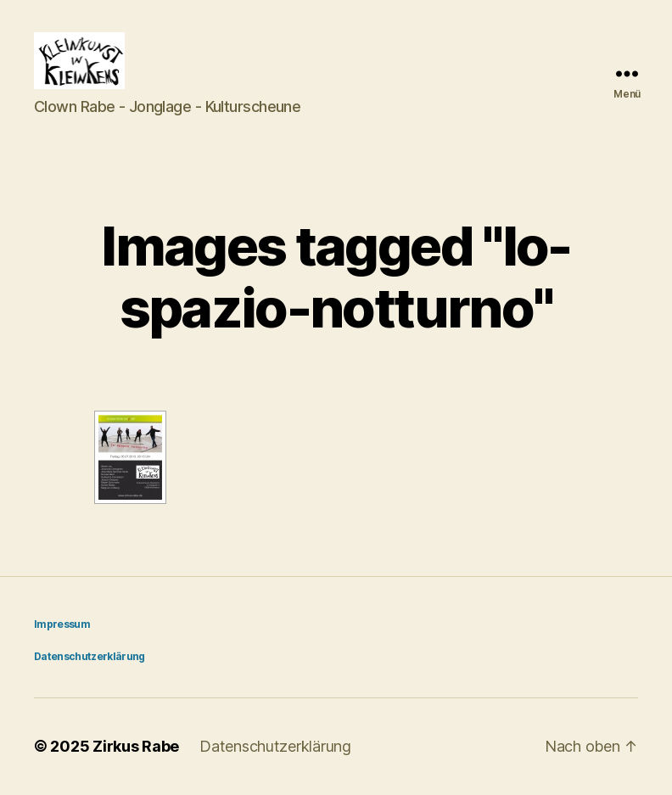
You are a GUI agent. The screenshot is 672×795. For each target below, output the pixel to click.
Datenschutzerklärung (90, 657)
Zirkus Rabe (136, 747)
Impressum (62, 625)
